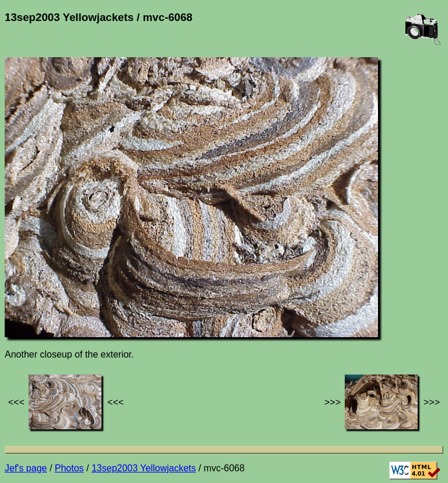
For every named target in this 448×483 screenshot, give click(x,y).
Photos (69, 468)
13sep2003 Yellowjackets (144, 468)
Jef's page (26, 468)
